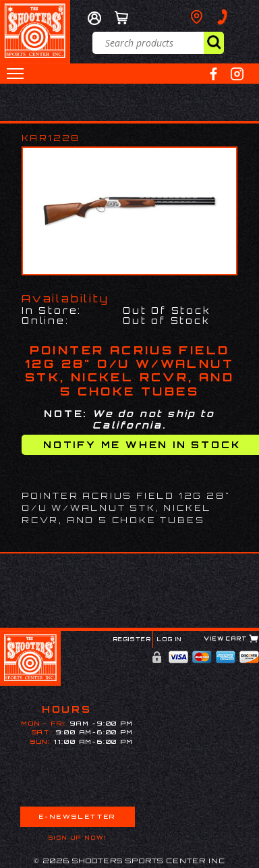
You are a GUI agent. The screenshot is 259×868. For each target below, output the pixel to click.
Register (133, 639)
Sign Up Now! (78, 838)
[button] (15, 74)
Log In (170, 639)
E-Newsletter (78, 816)
